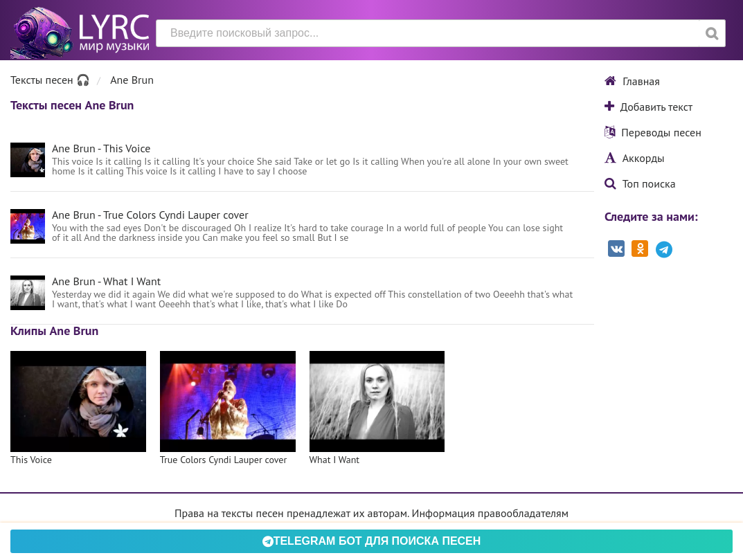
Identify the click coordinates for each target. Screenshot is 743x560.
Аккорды (635, 158)
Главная (632, 81)
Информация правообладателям (490, 513)
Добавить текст (648, 107)
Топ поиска (640, 183)
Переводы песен (653, 132)
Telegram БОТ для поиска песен (372, 541)
